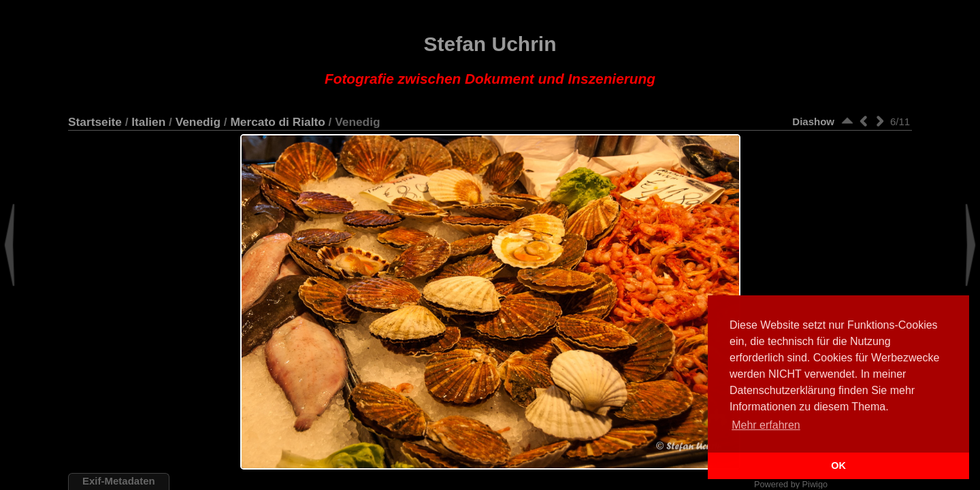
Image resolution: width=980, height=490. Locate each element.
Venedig (198, 122)
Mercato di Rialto (277, 122)
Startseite (95, 122)
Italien (148, 122)
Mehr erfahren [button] (766, 425)
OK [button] (838, 465)
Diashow (813, 121)
